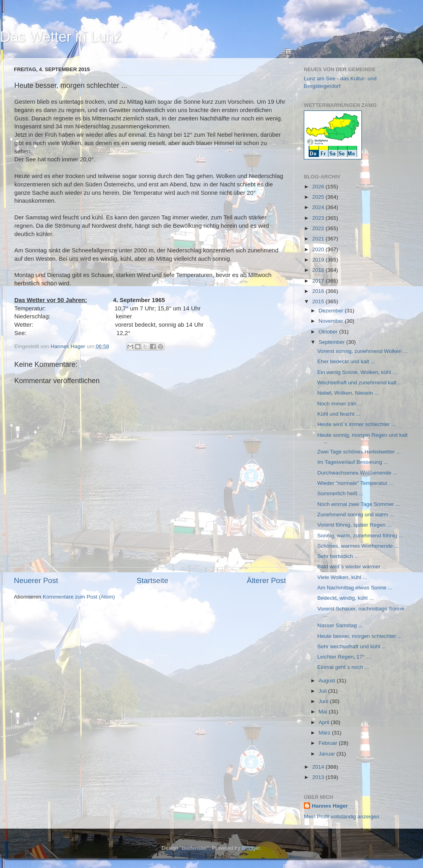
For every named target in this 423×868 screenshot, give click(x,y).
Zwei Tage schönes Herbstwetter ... (359, 452)
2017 (319, 281)
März (325, 733)
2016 (319, 291)
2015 (319, 301)
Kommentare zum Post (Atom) (79, 597)
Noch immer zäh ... (340, 404)
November (332, 321)
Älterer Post (266, 580)
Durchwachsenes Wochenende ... (357, 473)
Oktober (329, 332)
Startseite (153, 580)
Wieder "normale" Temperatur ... (355, 483)
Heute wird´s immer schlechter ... (356, 424)
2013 (319, 777)
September (332, 342)
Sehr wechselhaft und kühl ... (352, 646)
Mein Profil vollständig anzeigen (342, 817)
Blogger (251, 848)
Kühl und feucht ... (339, 414)
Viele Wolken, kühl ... (342, 577)
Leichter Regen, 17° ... (344, 657)
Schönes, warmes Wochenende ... (358, 546)
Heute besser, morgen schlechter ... (360, 636)
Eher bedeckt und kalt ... (346, 361)
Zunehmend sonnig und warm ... (356, 514)
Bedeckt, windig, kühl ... (346, 598)
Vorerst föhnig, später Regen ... (354, 525)
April (325, 722)
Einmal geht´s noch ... (343, 667)
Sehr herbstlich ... (338, 556)
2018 (319, 270)
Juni (324, 701)
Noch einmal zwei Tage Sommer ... (359, 504)
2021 (319, 239)
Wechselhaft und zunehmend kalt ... (360, 383)
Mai (324, 712)
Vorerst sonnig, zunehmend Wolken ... (363, 351)
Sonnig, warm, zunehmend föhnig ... (360, 536)
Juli (323, 691)
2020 (319, 249)
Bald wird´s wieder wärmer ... (352, 567)
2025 (319, 197)
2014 (319, 767)
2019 (319, 260)
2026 (319, 187)
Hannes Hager (330, 806)
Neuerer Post (36, 580)
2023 (319, 218)
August (328, 681)
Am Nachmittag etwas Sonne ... (355, 588)
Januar (327, 754)
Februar (329, 743)
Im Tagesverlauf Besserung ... (353, 462)
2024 (319, 207)
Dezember (332, 311)
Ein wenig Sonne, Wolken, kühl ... (357, 372)
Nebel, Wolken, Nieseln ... (348, 393)
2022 (319, 228)
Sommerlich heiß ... (340, 493)
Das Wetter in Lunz (61, 37)
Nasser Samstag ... (340, 625)
